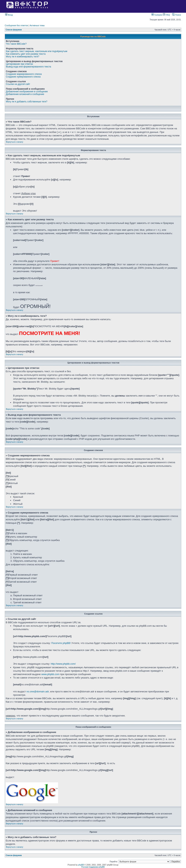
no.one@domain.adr (38, 691)
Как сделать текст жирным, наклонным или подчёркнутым (37, 51)
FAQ (166, 15)
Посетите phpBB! (61, 643)
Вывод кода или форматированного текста (28, 67)
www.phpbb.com (50, 674)
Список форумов (14, 30)
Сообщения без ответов (16, 25)
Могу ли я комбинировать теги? (22, 57)
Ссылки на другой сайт (18, 84)
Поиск (177, 15)
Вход (9, 15)
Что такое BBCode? (16, 44)
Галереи (157, 15)
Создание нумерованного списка (23, 77)
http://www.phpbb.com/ (63, 664)
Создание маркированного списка (24, 74)
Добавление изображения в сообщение (27, 92)
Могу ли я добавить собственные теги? (27, 102)
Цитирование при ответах (19, 64)
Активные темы (37, 25)
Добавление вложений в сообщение (25, 94)
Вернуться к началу (15, 142)
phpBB (81, 865)
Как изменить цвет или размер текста (26, 54)
